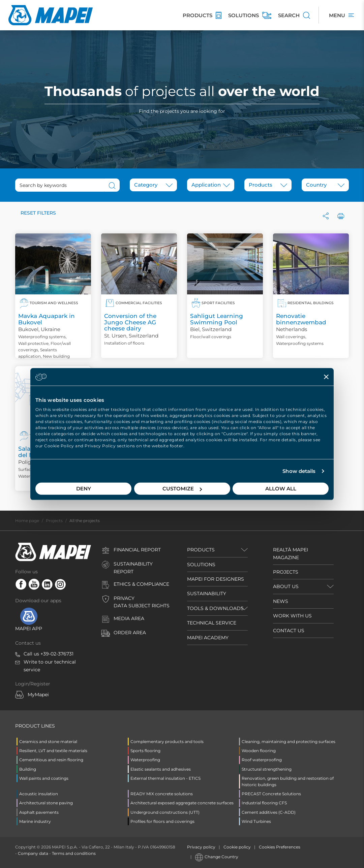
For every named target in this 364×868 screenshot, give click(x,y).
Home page (27, 521)
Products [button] (201, 550)
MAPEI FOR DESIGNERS (216, 579)
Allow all (281, 489)
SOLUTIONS (201, 565)
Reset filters (38, 213)
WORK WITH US (292, 616)
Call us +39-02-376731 (49, 654)
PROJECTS (286, 572)
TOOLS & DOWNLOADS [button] (215, 608)
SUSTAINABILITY (207, 593)
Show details (299, 471)
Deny (84, 489)
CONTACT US (289, 631)
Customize (182, 489)
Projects (54, 521)
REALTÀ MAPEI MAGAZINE (291, 553)
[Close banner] (326, 377)
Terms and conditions (74, 853)
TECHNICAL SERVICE (212, 623)
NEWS (281, 601)
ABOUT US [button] (286, 586)
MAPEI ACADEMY (208, 638)
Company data (33, 853)
